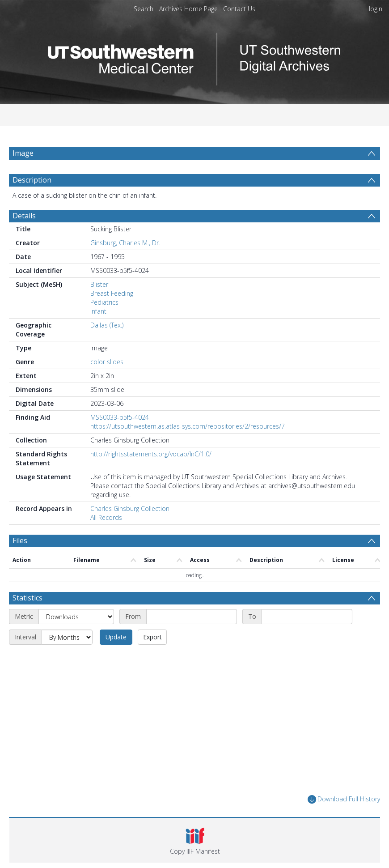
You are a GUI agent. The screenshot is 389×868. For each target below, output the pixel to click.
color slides (107, 362)
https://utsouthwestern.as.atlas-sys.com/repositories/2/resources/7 (188, 426)
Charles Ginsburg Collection (130, 508)
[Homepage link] (194, 57)
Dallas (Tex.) (107, 325)
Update (116, 637)
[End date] (307, 617)
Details (24, 216)
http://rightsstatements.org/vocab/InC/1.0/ (151, 454)
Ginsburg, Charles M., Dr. (125, 243)
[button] (195, 840)
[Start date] (192, 617)
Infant (98, 311)
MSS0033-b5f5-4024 (120, 417)
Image (23, 153)
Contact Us (239, 9)
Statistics (27, 598)
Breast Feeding (112, 293)
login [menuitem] (376, 9)
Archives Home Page (188, 9)
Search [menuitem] (144, 9)
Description (32, 180)
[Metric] (76, 617)
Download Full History (344, 799)
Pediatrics (104, 302)
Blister (99, 284)
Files (20, 540)
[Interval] (67, 637)
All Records (106, 517)
